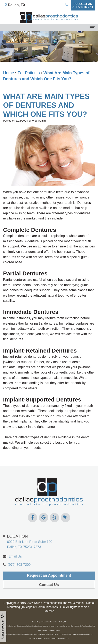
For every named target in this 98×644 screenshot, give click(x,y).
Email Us (15, 562)
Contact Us (49, 590)
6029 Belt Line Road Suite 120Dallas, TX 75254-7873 (30, 547)
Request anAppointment (83, 5)
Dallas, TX (15, 5)
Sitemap (49, 611)
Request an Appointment (49, 581)
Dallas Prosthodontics (48, 603)
